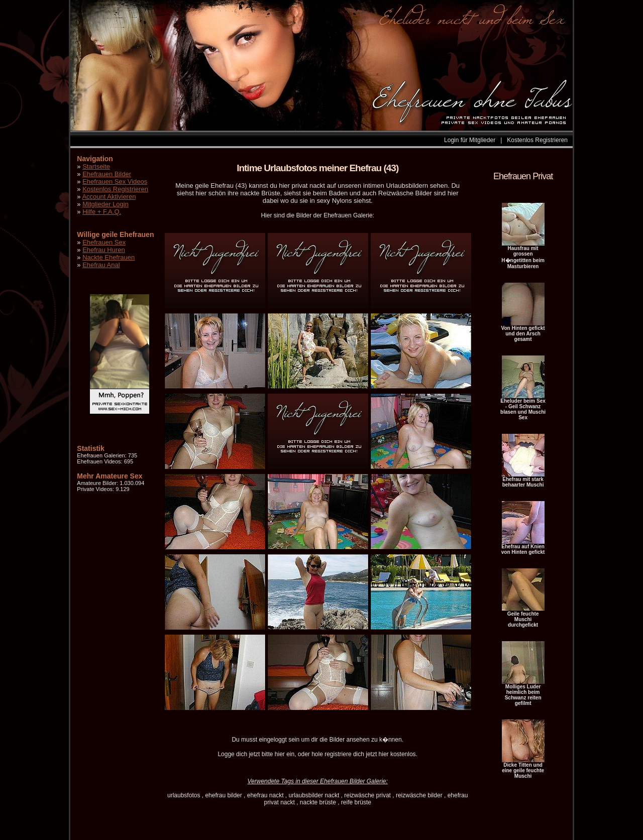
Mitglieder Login (105, 204)
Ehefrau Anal (101, 265)
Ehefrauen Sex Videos (115, 182)
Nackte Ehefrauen (109, 257)
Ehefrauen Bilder (107, 174)
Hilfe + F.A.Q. (102, 212)
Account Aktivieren (109, 197)
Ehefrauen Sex (104, 242)
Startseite (96, 166)
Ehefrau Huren (104, 250)
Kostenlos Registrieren (537, 140)
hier (280, 754)
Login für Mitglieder (470, 140)
